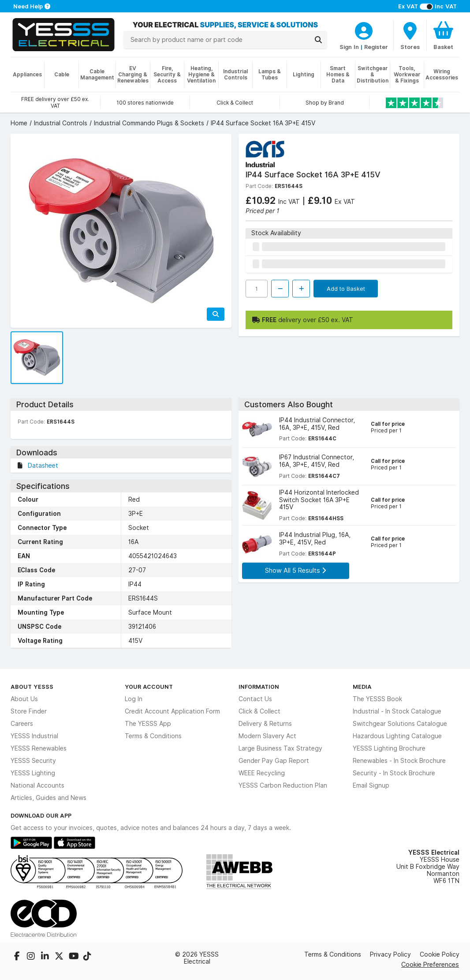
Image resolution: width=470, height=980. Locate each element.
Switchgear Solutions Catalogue (400, 724)
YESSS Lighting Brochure (389, 748)
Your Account (149, 687)
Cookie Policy (440, 954)
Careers (22, 724)
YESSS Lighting (33, 773)
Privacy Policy (390, 954)
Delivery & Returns (265, 724)
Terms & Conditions (153, 736)
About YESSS (32, 687)
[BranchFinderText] (410, 35)
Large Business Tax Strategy (280, 748)
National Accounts (37, 785)
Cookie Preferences (430, 964)
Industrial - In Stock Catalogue (397, 711)
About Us (24, 699)
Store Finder (29, 711)
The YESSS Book (377, 699)
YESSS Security (33, 761)
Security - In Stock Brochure (394, 773)
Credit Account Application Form (172, 711)
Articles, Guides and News (48, 798)
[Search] (318, 40)
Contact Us (255, 699)
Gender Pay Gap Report (274, 761)
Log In (134, 699)
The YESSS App (148, 724)
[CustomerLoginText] (364, 30)
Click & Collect (259, 711)
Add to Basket (346, 289)
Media (362, 687)
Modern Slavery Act (267, 736)
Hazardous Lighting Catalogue (397, 736)
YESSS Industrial (34, 736)
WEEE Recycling (262, 773)
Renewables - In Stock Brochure (399, 761)
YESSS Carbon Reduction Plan (283, 785)
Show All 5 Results (295, 570)
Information (259, 687)
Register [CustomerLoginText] (376, 47)
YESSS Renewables (39, 748)
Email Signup (371, 785)
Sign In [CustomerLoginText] (349, 47)
